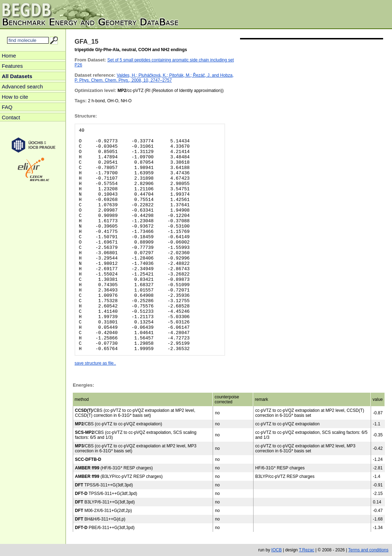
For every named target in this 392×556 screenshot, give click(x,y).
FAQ (7, 107)
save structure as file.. (95, 363)
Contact (11, 117)
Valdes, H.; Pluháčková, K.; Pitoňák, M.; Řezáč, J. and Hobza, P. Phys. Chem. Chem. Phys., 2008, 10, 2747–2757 (154, 78)
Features (12, 66)
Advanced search (22, 86)
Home (9, 56)
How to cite (15, 97)
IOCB (276, 550)
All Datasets (17, 76)
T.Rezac (307, 550)
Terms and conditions (368, 550)
